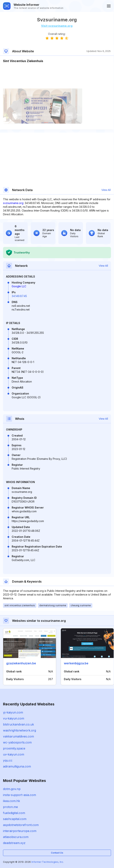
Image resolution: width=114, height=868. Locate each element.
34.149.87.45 (19, 296)
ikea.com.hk (11, 801)
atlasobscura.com (16, 837)
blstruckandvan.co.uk (18, 724)
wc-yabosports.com (17, 742)
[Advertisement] (57, 75)
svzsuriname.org (13, 203)
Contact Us (57, 853)
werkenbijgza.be (76, 663)
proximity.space (14, 748)
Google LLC (19, 286)
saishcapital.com (15, 819)
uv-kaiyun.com (14, 754)
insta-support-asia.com (20, 795)
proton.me (10, 807)
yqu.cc (8, 760)
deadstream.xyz (14, 843)
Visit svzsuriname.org (57, 26)
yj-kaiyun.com (13, 712)
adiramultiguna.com (17, 766)
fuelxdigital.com (14, 813)
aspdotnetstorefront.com (21, 825)
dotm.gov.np (12, 789)
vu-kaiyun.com (14, 718)
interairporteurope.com (20, 831)
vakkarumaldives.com (18, 736)
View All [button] (106, 190)
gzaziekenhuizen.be (21, 663)
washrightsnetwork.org (20, 730)
